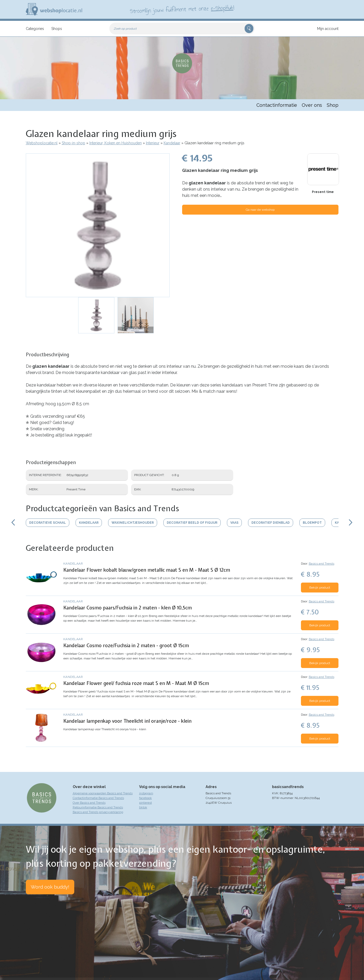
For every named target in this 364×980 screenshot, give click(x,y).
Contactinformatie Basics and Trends (98, 798)
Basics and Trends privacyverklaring (98, 812)
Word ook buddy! (50, 887)
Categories (35, 29)
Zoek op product (125, 29)
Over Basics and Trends (89, 803)
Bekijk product (320, 588)
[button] (98, 225)
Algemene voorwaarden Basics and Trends (103, 793)
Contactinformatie (277, 105)
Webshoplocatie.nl (42, 143)
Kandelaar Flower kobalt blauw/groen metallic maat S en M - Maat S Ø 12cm (147, 570)
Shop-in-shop (73, 143)
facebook (146, 798)
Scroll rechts (351, 522)
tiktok (143, 807)
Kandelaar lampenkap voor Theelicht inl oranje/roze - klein (127, 721)
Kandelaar (172, 143)
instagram (146, 793)
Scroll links (13, 522)
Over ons (312, 105)
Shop (333, 105)
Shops (57, 29)
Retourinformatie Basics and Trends (98, 807)
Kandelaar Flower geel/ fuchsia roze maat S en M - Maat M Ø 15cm (136, 683)
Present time (323, 192)
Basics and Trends (322, 564)
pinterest (146, 803)
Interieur (153, 143)
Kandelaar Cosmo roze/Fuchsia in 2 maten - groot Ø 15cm (126, 645)
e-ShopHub (222, 8)
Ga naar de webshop (260, 210)
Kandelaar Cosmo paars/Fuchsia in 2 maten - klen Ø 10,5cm (128, 608)
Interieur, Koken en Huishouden (116, 143)
